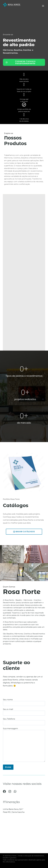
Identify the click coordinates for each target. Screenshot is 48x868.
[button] (2, 554)
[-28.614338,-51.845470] (24, 836)
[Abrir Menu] (43, 6)
